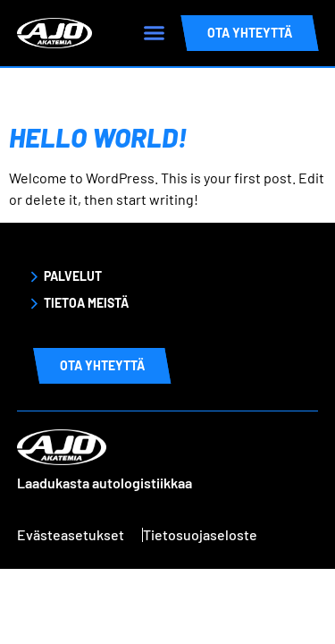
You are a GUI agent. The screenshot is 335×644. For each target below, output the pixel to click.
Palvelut (73, 276)
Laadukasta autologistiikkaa (105, 483)
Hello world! (98, 137)
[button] (154, 33)
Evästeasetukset (71, 534)
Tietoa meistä (86, 303)
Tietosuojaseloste (200, 534)
